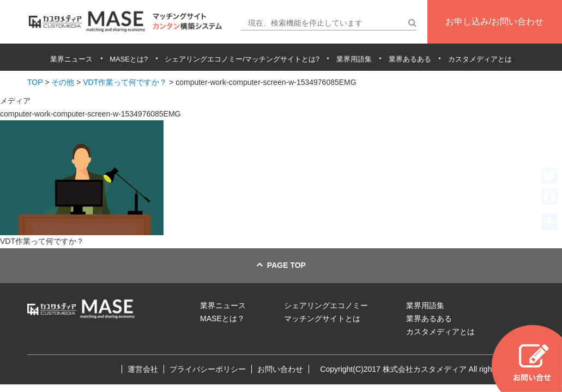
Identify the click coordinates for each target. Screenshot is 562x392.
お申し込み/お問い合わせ (494, 22)
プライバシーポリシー (208, 369)
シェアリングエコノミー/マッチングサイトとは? (242, 59)
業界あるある (410, 59)
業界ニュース (71, 59)
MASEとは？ (222, 318)
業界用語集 (354, 59)
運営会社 (143, 369)
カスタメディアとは (480, 59)
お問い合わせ (280, 369)
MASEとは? (129, 59)
